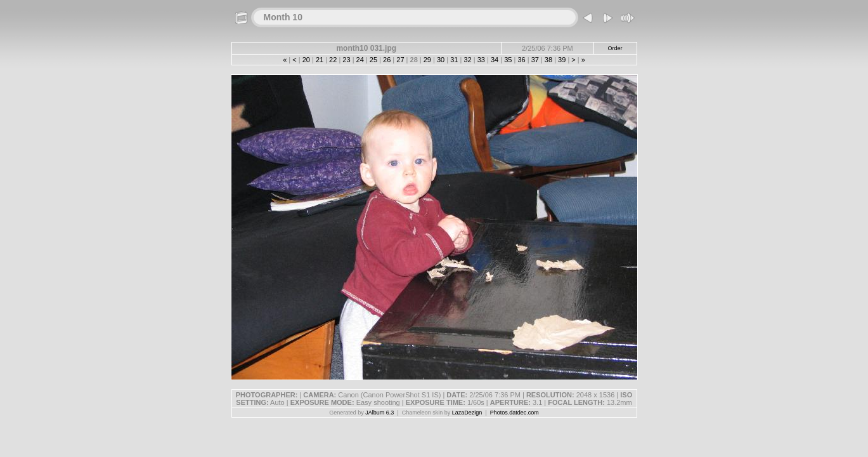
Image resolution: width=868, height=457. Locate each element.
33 (481, 60)
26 (387, 60)
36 (521, 60)
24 (360, 60)
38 (548, 60)
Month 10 (283, 17)
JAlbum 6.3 (379, 413)
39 (562, 60)
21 (320, 60)
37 (535, 60)
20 (306, 60)
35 (508, 60)
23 (346, 60)
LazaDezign (467, 413)
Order (615, 48)
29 (427, 60)
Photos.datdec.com (515, 413)
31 (454, 60)
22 (333, 60)
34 (495, 60)
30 (441, 60)
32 (467, 60)
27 (400, 60)
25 (373, 60)
